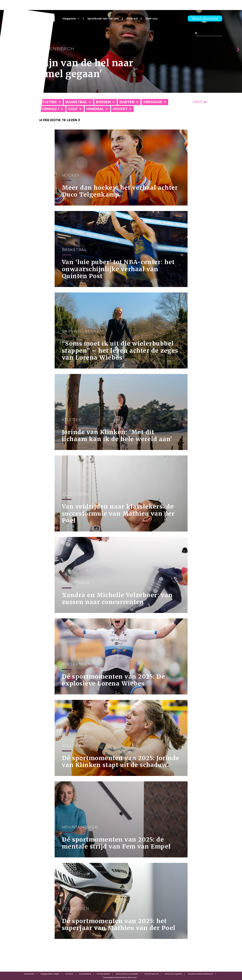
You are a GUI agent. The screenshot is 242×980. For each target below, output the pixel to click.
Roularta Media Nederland (200, 974)
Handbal (95, 109)
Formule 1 (50, 109)
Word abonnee (205, 18)
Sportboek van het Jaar (103, 19)
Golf (73, 109)
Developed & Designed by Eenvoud (120, 977)
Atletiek (48, 102)
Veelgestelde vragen (50, 974)
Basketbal (76, 102)
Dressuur (153, 102)
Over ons (151, 19)
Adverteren (29, 974)
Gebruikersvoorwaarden (127, 974)
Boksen (103, 102)
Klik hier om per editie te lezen (50, 120)
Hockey (120, 109)
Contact (69, 974)
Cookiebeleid (85, 974)
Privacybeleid (103, 974)
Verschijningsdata (173, 974)
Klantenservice (152, 974)
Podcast (132, 19)
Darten (127, 102)
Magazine (69, 19)
